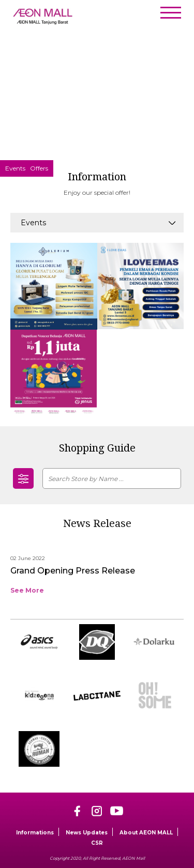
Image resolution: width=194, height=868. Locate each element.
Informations (35, 833)
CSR (97, 843)
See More (27, 590)
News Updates (87, 833)
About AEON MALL (146, 833)
